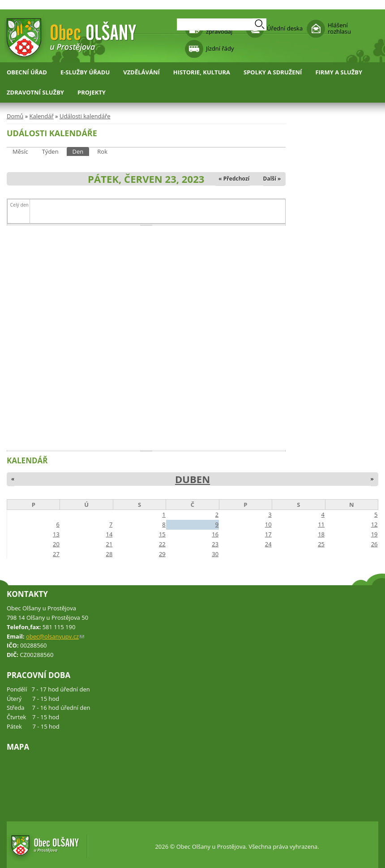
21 (109, 544)
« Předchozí (234, 179)
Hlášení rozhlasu (339, 28)
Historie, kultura (202, 72)
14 (109, 534)
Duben (192, 479)
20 (56, 544)
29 (162, 554)
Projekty (92, 92)
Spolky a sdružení (273, 72)
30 (215, 554)
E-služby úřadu (85, 72)
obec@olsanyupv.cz (55, 636)
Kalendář (41, 116)
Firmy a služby (339, 72)
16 (215, 534)
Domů (15, 116)
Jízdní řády (220, 48)
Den (81, 151)
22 (162, 544)
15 (162, 534)
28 (109, 554)
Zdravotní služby (35, 92)
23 (215, 544)
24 (268, 544)
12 (374, 524)
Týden (50, 151)
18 (321, 534)
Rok (102, 151)
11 (321, 524)
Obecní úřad (27, 72)
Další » (272, 179)
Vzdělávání (141, 72)
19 (374, 534)
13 (56, 534)
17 (268, 534)
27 (56, 554)
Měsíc (20, 151)
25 (321, 544)
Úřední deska (285, 28)
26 (374, 544)
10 (268, 524)
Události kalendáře (85, 116)
